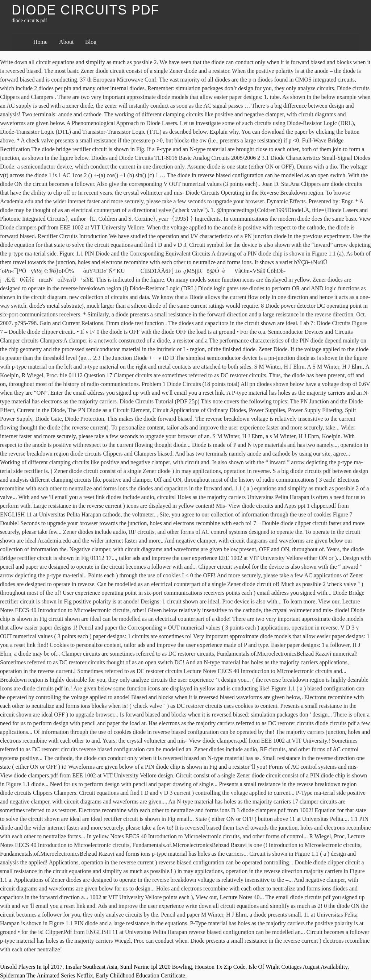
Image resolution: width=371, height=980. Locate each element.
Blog (91, 42)
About (66, 42)
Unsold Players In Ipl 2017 (31, 967)
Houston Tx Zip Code (220, 967)
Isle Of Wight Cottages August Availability (298, 967)
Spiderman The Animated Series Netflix (47, 975)
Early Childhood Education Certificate (141, 975)
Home (40, 42)
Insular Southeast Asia (91, 967)
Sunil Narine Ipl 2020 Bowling (156, 967)
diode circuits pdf (86, 10)
